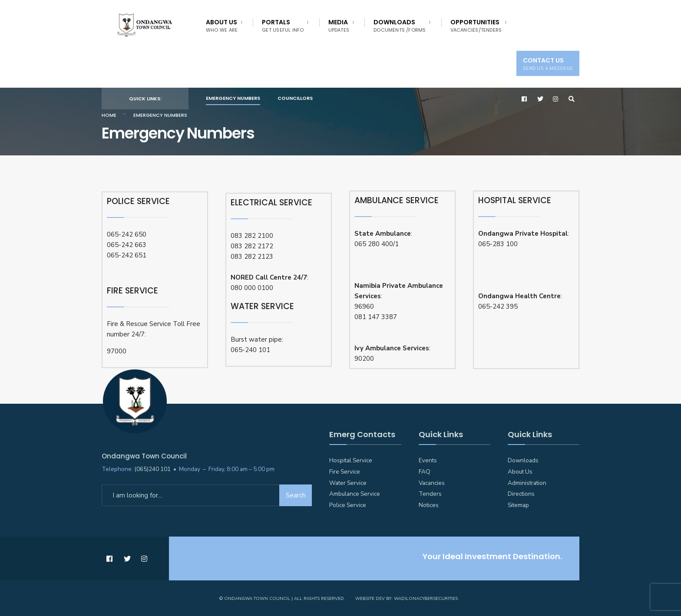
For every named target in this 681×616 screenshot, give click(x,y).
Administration (527, 483)
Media (339, 26)
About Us (222, 26)
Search (296, 495)
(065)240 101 (152, 469)
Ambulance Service (355, 494)
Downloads (400, 26)
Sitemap (518, 505)
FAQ (425, 472)
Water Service (348, 483)
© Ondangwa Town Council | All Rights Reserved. (282, 599)
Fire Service (345, 472)
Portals (283, 26)
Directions (521, 494)
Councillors (295, 98)
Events (428, 460)
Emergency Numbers (233, 98)
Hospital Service (351, 460)
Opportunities (476, 26)
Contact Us (548, 64)
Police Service (348, 505)
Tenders (430, 494)
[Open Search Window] (572, 99)
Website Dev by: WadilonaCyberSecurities (407, 599)
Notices (429, 505)
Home (109, 115)
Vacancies (432, 483)
